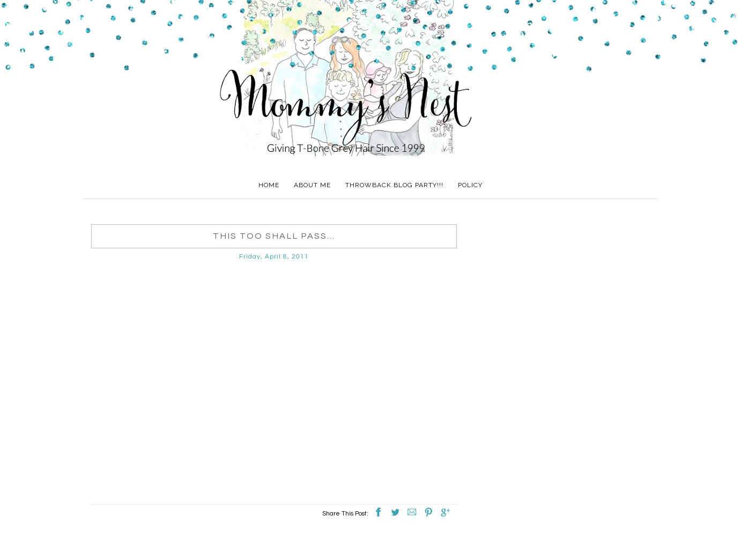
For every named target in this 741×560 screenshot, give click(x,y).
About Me (312, 185)
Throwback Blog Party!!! (394, 185)
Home (269, 185)
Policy (470, 185)
